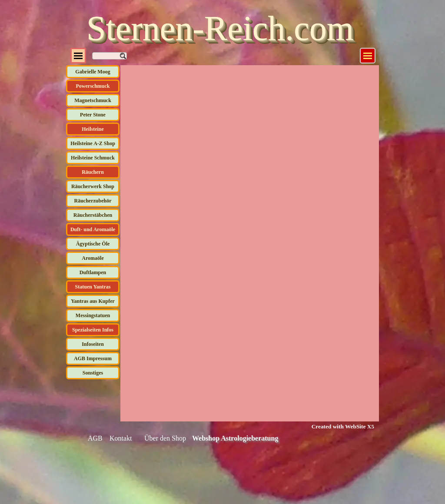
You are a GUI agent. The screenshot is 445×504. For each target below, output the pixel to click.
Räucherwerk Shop (93, 186)
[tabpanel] (337, 426)
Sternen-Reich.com (220, 28)
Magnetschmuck (93, 100)
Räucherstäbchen (93, 215)
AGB (95, 438)
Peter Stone (93, 115)
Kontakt (121, 438)
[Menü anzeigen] (368, 56)
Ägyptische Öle (93, 244)
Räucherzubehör (93, 201)
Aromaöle (93, 258)
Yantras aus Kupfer (93, 301)
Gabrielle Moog (93, 72)
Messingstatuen (93, 315)
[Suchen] (110, 56)
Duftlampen (93, 272)
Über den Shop (165, 438)
